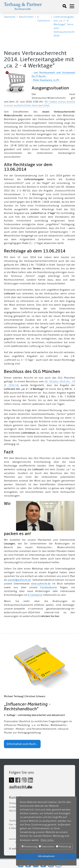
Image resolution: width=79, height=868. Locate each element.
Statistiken (47, 847)
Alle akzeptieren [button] (46, 856)
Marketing (63, 847)
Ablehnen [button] (61, 862)
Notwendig (29, 847)
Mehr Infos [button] (47, 840)
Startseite (10, 17)
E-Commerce (35, 595)
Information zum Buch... (22, 744)
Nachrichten (26, 17)
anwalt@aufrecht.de (19, 580)
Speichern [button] (31, 862)
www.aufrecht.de (41, 584)
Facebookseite (49, 587)
